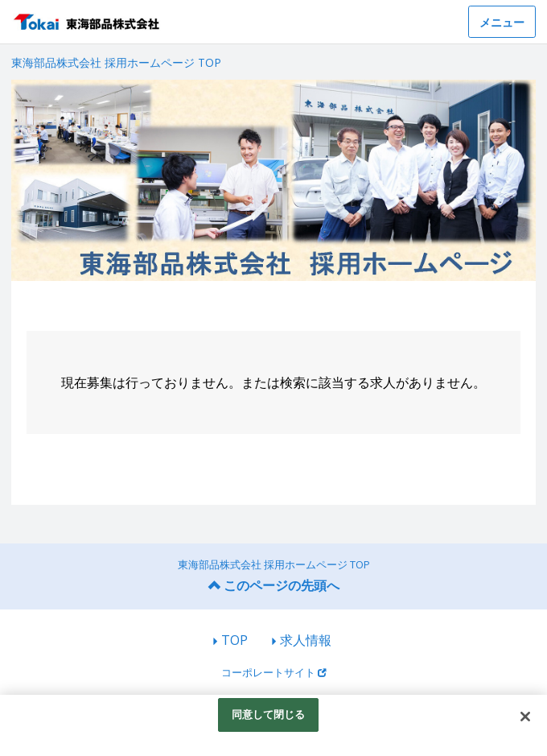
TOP (234, 640)
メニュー (502, 22)
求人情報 (306, 640)
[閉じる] (525, 717)
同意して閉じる (269, 714)
